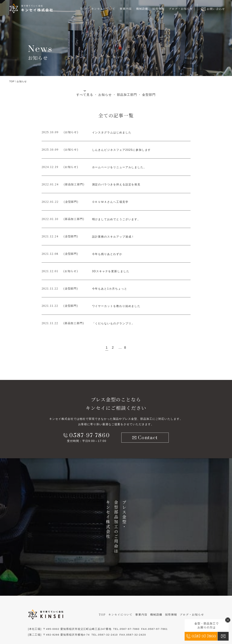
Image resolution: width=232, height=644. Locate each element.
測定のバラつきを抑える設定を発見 (116, 184)
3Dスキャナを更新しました (111, 271)
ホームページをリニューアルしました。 (119, 167)
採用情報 (158, 9)
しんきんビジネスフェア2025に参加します (121, 150)
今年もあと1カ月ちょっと (110, 289)
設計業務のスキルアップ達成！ (113, 237)
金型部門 (149, 95)
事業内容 (141, 615)
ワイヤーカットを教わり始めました (116, 306)
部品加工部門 (127, 95)
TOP (84, 9)
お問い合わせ (213, 9)
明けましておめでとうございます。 (116, 219)
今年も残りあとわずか (107, 254)
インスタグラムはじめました (112, 132)
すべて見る (85, 95)
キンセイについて (120, 615)
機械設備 (142, 9)
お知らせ (105, 95)
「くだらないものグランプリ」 (113, 323)
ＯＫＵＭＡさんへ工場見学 (110, 202)
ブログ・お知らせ (181, 9)
